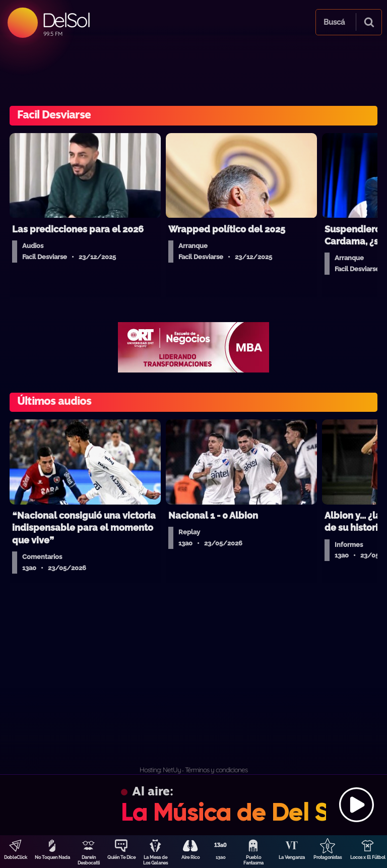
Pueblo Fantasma (253, 860)
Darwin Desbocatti (89, 860)
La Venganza (292, 857)
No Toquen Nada (52, 857)
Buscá (334, 22)
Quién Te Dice (121, 857)
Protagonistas (328, 857)
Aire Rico (190, 857)
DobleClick (16, 857)
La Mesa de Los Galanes (155, 860)
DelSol (66, 20)
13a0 (221, 857)
